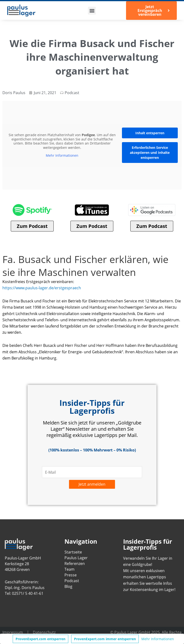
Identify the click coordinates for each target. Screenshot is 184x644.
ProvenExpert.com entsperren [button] (40, 639)
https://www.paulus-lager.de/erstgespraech (42, 288)
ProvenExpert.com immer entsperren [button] (105, 639)
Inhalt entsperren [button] (150, 133)
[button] (92, 11)
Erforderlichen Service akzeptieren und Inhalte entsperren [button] (150, 153)
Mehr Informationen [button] (62, 156)
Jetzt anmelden (92, 484)
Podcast (72, 93)
